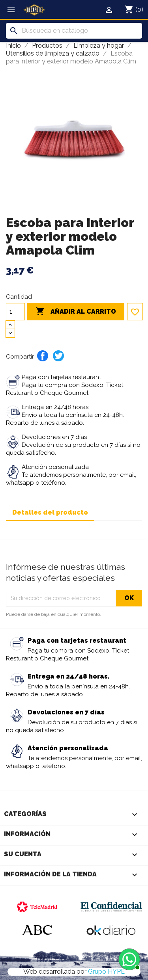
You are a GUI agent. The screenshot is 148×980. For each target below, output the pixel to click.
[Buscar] (74, 31)
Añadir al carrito (76, 312)
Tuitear (58, 356)
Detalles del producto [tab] (50, 512)
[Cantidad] (15, 312)
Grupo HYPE (106, 972)
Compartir (43, 356)
